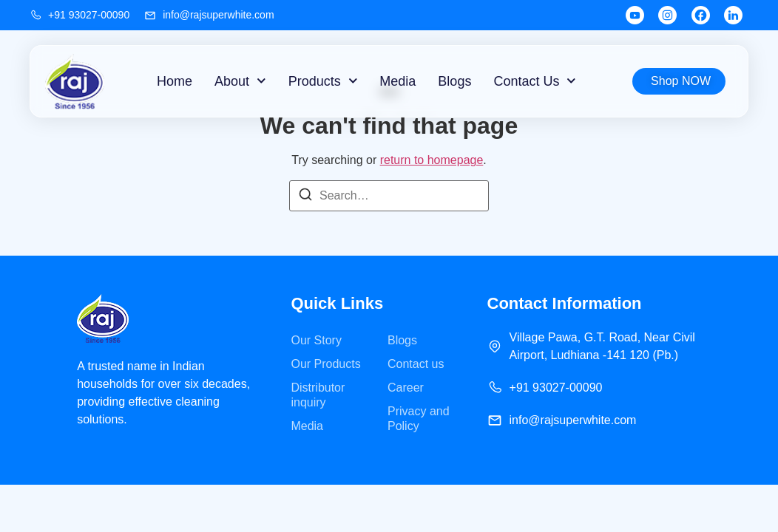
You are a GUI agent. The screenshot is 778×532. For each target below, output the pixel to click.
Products (323, 81)
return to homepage (432, 160)
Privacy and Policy (419, 419)
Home (175, 81)
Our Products (325, 364)
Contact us (416, 364)
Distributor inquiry (318, 395)
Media (398, 81)
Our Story (316, 340)
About (240, 81)
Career (406, 388)
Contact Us (535, 81)
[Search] (305, 197)
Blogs (454, 81)
